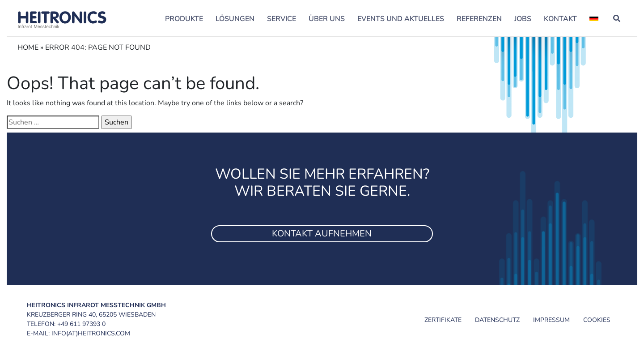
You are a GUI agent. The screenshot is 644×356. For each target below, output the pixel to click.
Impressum (551, 320)
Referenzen (479, 19)
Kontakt (560, 19)
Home (28, 47)
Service (282, 19)
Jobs (523, 19)
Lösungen (235, 19)
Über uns (327, 19)
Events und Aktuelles (401, 19)
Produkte (184, 19)
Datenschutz (497, 320)
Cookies (597, 320)
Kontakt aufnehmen (322, 234)
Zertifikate (443, 320)
